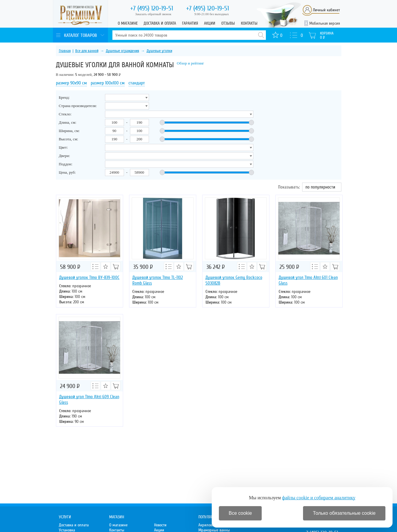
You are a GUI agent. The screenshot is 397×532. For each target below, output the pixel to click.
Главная (65, 51)
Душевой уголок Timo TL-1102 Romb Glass (158, 280)
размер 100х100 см (108, 83)
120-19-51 (152, 8)
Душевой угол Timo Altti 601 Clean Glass (308, 280)
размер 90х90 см (71, 83)
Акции (210, 23)
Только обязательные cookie (344, 513)
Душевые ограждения (123, 51)
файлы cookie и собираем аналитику (319, 498)
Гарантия (190, 23)
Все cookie (240, 513)
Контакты (249, 23)
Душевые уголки (159, 51)
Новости (160, 525)
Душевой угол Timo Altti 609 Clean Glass (89, 400)
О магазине (128, 23)
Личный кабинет (326, 10)
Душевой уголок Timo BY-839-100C (89, 277)
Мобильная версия (325, 23)
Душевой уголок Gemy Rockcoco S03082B (234, 280)
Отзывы (228, 23)
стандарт (137, 83)
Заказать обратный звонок (153, 14)
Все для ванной (87, 51)
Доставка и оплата (160, 23)
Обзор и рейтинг (191, 63)
